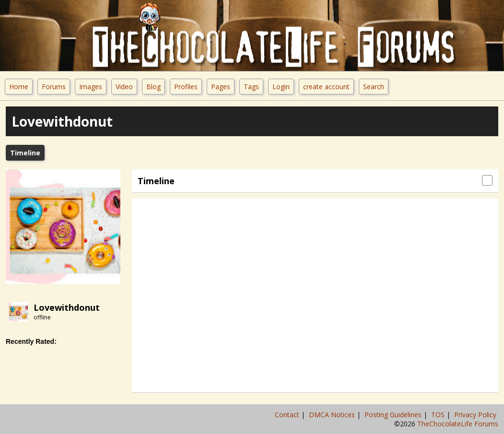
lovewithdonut (67, 307)
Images (91, 87)
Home (19, 87)
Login (281, 87)
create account (326, 87)
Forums (54, 87)
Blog (153, 87)
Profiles (186, 87)
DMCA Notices (333, 415)
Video (124, 87)
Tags (251, 87)
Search (374, 87)
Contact (288, 415)
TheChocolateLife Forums (458, 424)
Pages (221, 87)
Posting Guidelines (394, 415)
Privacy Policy (476, 415)
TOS (439, 415)
